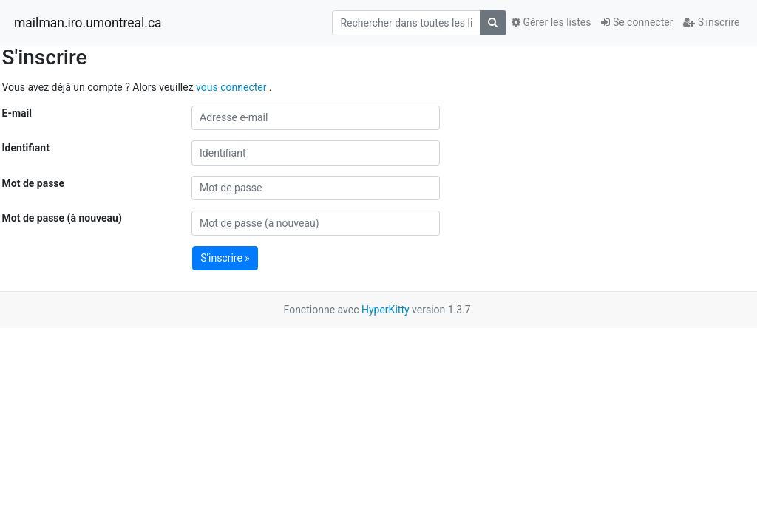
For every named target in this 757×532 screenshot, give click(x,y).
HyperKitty (386, 310)
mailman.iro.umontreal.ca (88, 23)
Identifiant (26, 148)
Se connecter (637, 22)
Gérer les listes (551, 22)
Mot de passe (34, 183)
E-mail (17, 113)
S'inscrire (711, 22)
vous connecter (232, 87)
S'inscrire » (225, 258)
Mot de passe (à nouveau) (62, 218)
